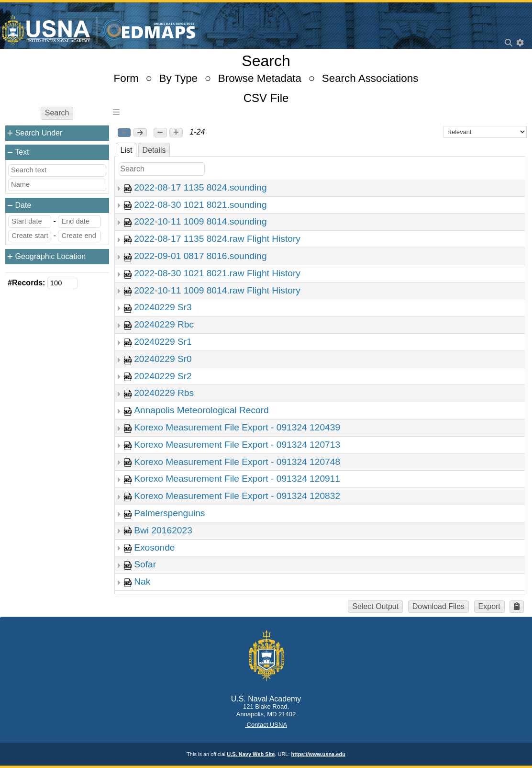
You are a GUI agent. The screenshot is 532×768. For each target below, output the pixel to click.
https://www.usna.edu (318, 754)
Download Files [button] (438, 606)
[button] (160, 133)
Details (154, 150)
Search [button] (57, 113)
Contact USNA (266, 725)
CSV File (266, 98)
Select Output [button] (375, 606)
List (126, 150)
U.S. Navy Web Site (251, 754)
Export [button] (489, 606)
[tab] (126, 150)
